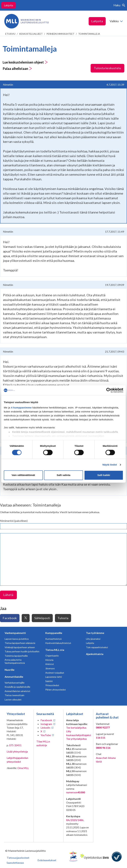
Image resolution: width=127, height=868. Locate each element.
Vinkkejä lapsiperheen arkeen (20, 647)
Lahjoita (9, 5)
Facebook (10, 618)
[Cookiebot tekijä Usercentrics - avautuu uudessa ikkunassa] (109, 390)
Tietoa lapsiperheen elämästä (20, 643)
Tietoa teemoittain (14, 695)
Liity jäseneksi (93, 639)
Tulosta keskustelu (107, 68)
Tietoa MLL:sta (55, 650)
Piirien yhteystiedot (56, 690)
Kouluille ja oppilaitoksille (17, 687)
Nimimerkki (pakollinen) (14, 521)
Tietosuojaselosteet (18, 858)
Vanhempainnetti (15, 633)
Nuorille (10, 670)
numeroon (76, 792)
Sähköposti (42, 618)
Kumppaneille (54, 633)
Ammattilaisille (14, 677)
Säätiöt (49, 681)
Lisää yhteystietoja (17, 751)
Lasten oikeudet (13, 700)
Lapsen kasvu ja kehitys (17, 639)
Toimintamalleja (89, 34)
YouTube (46, 735)
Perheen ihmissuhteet (60, 34)
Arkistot (50, 664)
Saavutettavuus (15, 863)
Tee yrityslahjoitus (76, 739)
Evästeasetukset (47, 860)
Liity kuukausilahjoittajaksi (79, 733)
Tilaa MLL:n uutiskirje (43, 743)
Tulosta (63, 618)
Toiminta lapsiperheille (16, 656)
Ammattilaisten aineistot (17, 691)
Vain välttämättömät (23, 475)
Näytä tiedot (110, 465)
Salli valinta (64, 475)
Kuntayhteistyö (53, 639)
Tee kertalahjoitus (76, 728)
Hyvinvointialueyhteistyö (58, 643)
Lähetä (8, 595)
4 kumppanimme (21, 408)
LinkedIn (45, 728)
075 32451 (15, 745)
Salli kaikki (104, 475)
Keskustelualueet (31, 34)
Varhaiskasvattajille (15, 683)
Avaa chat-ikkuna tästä (106, 760)
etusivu (10, 34)
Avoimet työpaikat (55, 673)
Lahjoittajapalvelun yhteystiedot (17, 760)
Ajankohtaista (95, 654)
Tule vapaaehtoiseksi (97, 647)
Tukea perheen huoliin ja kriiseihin (22, 651)
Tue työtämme (95, 633)
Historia (49, 660)
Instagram (46, 724)
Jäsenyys (50, 668)
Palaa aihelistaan (17, 69)
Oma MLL (23, 768)
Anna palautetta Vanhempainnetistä (15, 661)
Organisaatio (52, 656)
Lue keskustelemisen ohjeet (25, 62)
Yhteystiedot (52, 685)
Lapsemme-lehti (54, 677)
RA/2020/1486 (75, 820)
